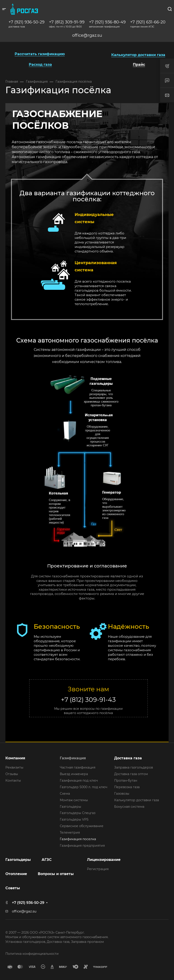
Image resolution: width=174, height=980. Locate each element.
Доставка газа (128, 758)
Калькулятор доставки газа (137, 800)
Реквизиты (14, 767)
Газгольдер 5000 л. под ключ (84, 787)
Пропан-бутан (126, 780)
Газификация (73, 758)
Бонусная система (129, 807)
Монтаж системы (74, 800)
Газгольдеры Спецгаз (78, 813)
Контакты (13, 780)
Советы (13, 888)
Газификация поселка (78, 839)
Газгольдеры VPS (74, 819)
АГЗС (47, 860)
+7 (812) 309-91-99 (67, 22)
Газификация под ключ (79, 780)
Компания (15, 758)
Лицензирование (104, 860)
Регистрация (98, 869)
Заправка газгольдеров (134, 767)
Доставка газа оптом (131, 774)
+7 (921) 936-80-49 (107, 22)
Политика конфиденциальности (32, 954)
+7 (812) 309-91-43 (88, 700)
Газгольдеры (70, 807)
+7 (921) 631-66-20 (148, 22)
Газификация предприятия (82, 846)
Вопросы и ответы (56, 874)
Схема (65, 794)
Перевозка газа (127, 787)
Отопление (16, 874)
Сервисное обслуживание (82, 826)
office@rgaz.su (87, 35)
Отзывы (12, 774)
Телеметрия (70, 833)
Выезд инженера (74, 774)
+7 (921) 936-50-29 (27, 22)
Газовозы (122, 794)
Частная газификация (78, 767)
